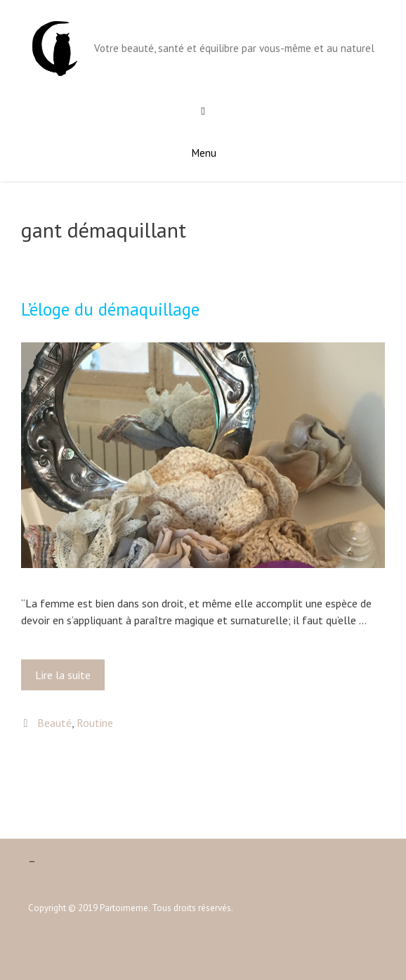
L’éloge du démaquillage (110, 309)
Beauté (54, 723)
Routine (95, 723)
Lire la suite (67, 678)
